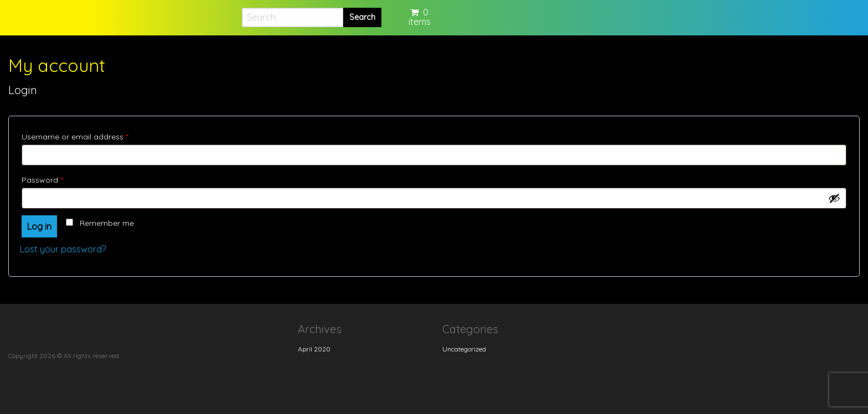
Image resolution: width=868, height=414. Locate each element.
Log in (39, 226)
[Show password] (834, 198)
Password (58, 178)
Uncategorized (464, 349)
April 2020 (314, 349)
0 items (420, 17)
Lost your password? (63, 249)
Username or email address (91, 135)
